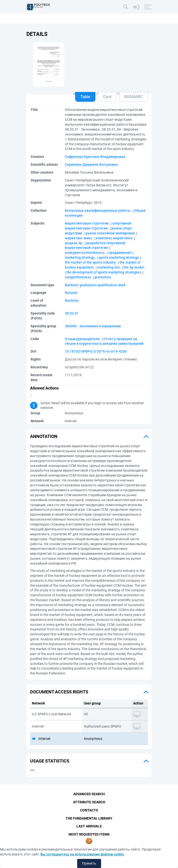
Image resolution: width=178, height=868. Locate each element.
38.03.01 (72, 313)
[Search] (126, 7)
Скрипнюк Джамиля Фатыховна (91, 165)
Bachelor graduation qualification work (95, 285)
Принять (89, 863)
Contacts (89, 810)
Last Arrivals (89, 826)
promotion (103, 277)
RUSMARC (133, 97)
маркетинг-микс (79, 238)
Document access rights (59, 692)
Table (85, 97)
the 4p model (134, 267)
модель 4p (74, 243)
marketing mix (109, 267)
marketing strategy (80, 257)
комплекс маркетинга (114, 238)
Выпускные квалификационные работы (98, 210)
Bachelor (72, 300)
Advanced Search (89, 794)
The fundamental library (89, 818)
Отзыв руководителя (82, 339)
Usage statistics (50, 761)
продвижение (120, 253)
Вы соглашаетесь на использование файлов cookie (82, 854)
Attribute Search (89, 802)
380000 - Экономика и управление (93, 326)
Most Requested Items (89, 835)
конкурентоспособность (85, 253)
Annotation (44, 436)
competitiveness (78, 277)
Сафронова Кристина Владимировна (95, 157)
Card (107, 97)
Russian (71, 293)
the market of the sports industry (90, 262)
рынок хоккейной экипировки (110, 233)
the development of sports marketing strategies (104, 272)
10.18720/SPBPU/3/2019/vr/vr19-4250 (96, 351)
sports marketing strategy (119, 257)
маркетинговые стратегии (87, 223)
